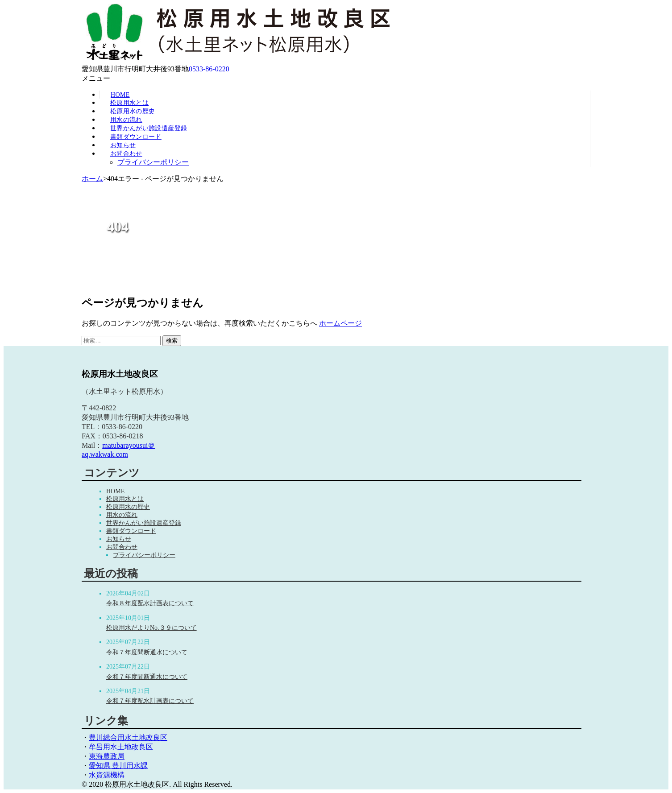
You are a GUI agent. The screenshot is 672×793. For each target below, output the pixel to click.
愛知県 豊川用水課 (118, 766)
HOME (115, 491)
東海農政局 (107, 756)
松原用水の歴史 (133, 111)
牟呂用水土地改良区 (121, 747)
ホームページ (340, 323)
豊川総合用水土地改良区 (128, 737)
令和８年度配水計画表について (150, 603)
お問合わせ (126, 154)
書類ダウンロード (136, 137)
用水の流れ (126, 120)
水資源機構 (107, 775)
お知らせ (123, 145)
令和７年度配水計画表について (150, 701)
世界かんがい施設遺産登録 (149, 128)
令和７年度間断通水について (147, 652)
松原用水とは (129, 103)
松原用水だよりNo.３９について (151, 628)
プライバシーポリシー (153, 162)
